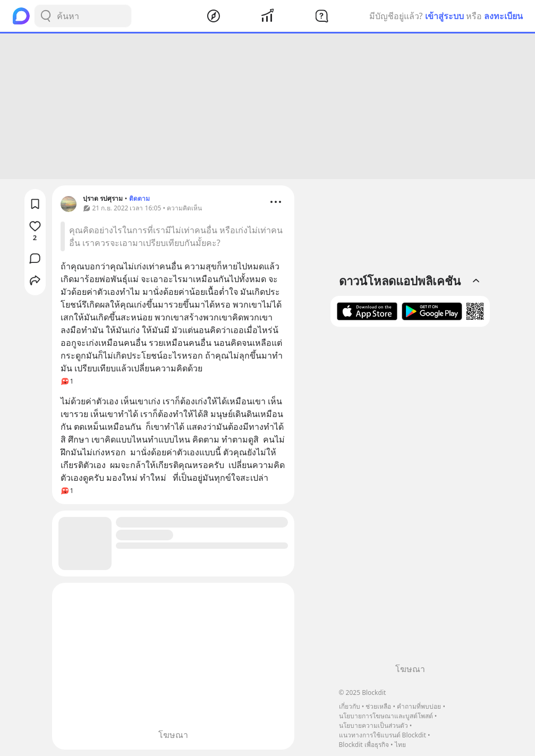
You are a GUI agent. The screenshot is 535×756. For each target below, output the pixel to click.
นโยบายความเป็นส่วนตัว (373, 725)
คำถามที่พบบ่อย (419, 706)
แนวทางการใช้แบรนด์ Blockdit (383, 735)
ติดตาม (139, 198)
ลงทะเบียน (503, 16)
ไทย (400, 745)
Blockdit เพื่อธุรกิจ (364, 745)
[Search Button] (46, 16)
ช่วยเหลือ (378, 706)
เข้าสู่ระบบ (444, 16)
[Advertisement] (268, 106)
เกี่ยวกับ (350, 706)
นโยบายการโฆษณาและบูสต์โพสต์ (386, 716)
